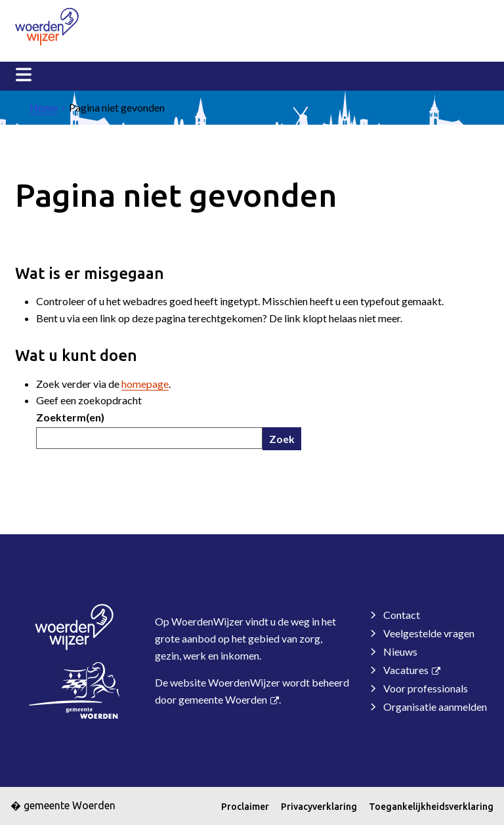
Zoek (282, 439)
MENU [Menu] (24, 75)
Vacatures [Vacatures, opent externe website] (406, 670)
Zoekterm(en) (70, 417)
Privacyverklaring (319, 807)
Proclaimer (245, 807)
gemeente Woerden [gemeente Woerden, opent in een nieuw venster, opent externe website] (223, 699)
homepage (145, 384)
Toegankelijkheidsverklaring (431, 807)
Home (44, 107)
